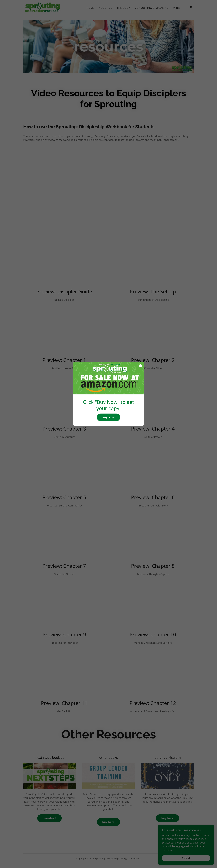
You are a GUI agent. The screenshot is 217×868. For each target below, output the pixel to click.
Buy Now (108, 417)
